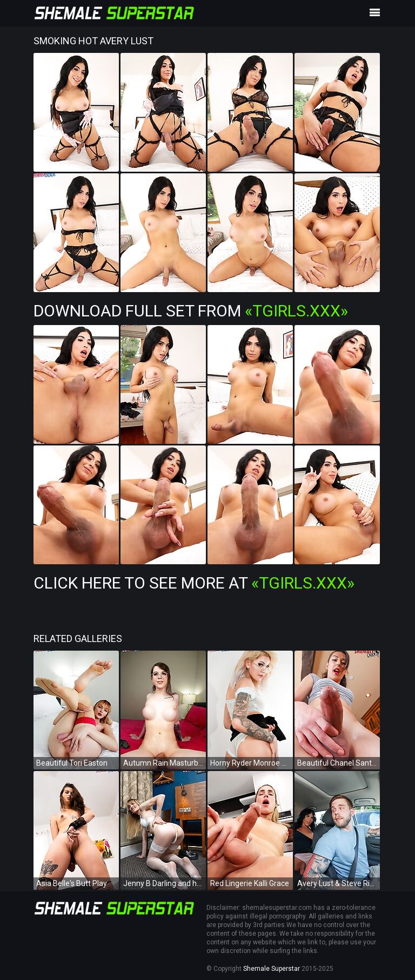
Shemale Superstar (272, 969)
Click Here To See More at (194, 583)
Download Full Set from (191, 311)
